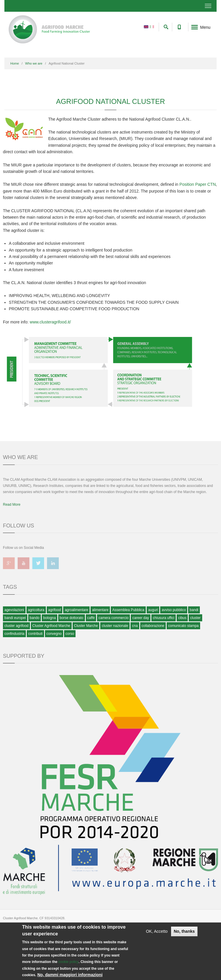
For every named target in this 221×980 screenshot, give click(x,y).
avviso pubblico (174, 610)
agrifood (55, 610)
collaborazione (153, 626)
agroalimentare (76, 610)
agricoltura (36, 610)
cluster (195, 618)
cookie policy (69, 962)
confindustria (14, 634)
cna (135, 626)
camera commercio (113, 618)
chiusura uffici (164, 618)
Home (15, 63)
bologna (50, 618)
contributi (35, 634)
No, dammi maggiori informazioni (70, 975)
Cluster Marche (86, 626)
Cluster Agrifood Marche (51, 626)
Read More (12, 505)
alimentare (100, 610)
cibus (182, 618)
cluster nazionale (115, 626)
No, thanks (184, 931)
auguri (153, 610)
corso (70, 634)
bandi (194, 610)
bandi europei (15, 618)
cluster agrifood (16, 626)
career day (141, 618)
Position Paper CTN (198, 184)
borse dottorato (72, 618)
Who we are (34, 63)
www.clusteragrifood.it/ (50, 322)
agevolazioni (14, 610)
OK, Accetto (157, 931)
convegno (54, 634)
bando (35, 618)
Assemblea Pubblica (128, 610)
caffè (91, 618)
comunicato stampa (183, 626)
